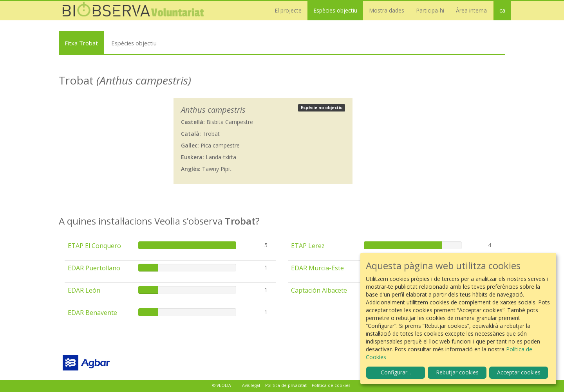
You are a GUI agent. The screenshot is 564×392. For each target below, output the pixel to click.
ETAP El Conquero (94, 246)
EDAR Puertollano (94, 268)
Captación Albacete (319, 290)
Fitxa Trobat (81, 43)
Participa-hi (430, 10)
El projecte (288, 10)
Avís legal (251, 385)
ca (502, 10)
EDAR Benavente (92, 313)
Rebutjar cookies (457, 372)
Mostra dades (387, 10)
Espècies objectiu (335, 10)
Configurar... (396, 372)
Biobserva (137, 11)
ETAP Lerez (308, 246)
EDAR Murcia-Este (317, 268)
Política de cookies (331, 385)
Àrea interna (471, 10)
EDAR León (84, 290)
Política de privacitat (286, 385)
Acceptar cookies (519, 372)
